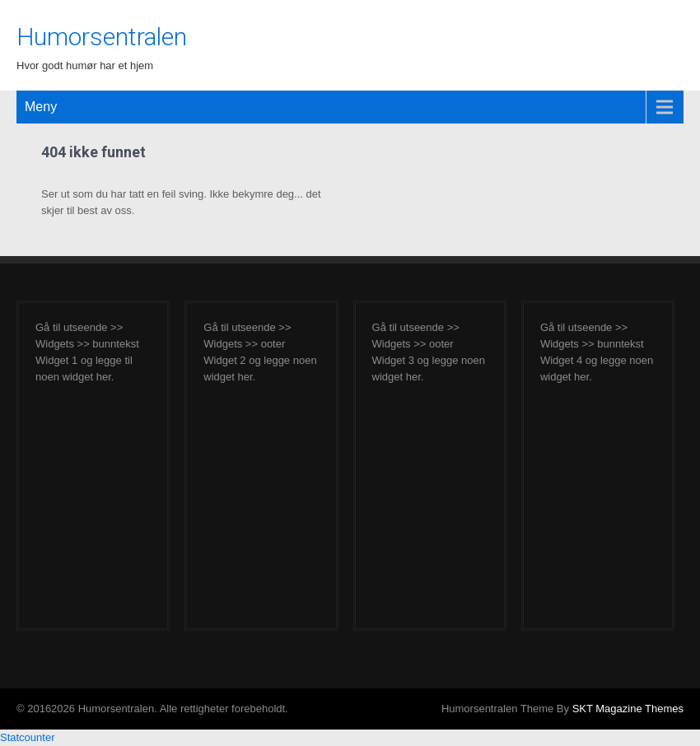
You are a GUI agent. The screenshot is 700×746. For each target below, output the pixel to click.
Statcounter (28, 737)
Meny (41, 107)
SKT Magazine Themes (628, 709)
